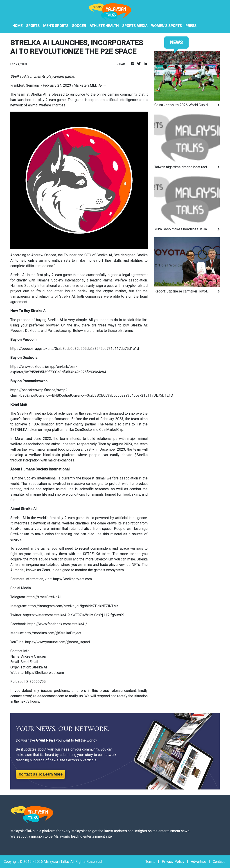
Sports (33, 26)
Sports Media (135, 26)
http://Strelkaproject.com (45, 673)
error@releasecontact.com (43, 696)
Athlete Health (104, 26)
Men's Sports (56, 26)
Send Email (29, 662)
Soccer (79, 26)
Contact (219, 862)
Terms (150, 862)
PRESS (191, 26)
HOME (17, 26)
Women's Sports (166, 26)
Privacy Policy (173, 862)
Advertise (198, 862)
